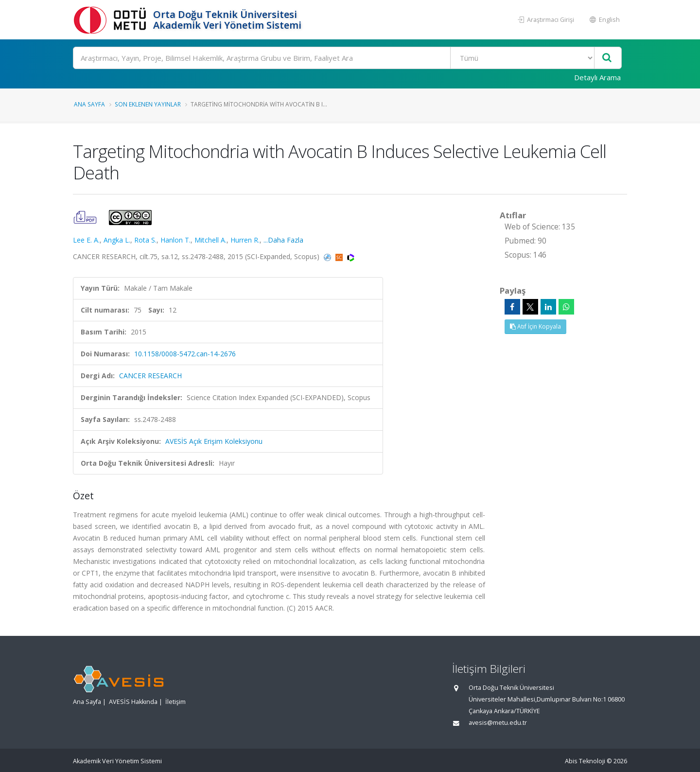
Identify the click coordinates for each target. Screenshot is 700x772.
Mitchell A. (210, 240)
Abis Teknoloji (585, 761)
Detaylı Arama (597, 77)
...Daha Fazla (283, 240)
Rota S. (145, 240)
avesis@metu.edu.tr (498, 723)
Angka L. (117, 240)
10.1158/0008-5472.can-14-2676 (185, 354)
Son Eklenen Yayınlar (148, 104)
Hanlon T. (175, 240)
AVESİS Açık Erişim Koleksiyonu (214, 441)
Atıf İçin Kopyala (535, 326)
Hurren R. (245, 240)
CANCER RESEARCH (150, 376)
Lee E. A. (86, 240)
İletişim (175, 702)
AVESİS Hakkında (133, 702)
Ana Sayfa (89, 104)
